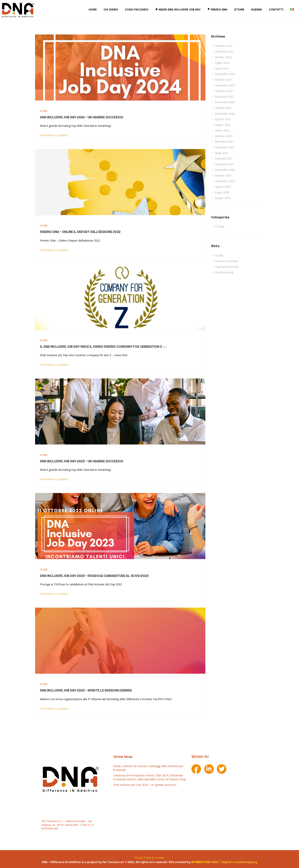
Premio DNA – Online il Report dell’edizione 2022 (80, 232)
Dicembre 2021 (224, 142)
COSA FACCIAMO (137, 10)
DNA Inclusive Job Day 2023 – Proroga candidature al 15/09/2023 (94, 576)
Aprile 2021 (222, 153)
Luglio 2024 (222, 63)
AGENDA (257, 10)
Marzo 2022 (222, 130)
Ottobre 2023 (223, 80)
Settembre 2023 (225, 85)
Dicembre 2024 (224, 51)
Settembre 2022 (225, 114)
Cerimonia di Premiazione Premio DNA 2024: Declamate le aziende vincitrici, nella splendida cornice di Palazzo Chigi (149, 777)
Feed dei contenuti (226, 261)
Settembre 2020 (225, 181)
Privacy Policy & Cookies (150, 858)
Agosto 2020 (223, 187)
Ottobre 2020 (223, 175)
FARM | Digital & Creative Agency (224, 862)
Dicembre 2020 (224, 164)
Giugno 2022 (223, 125)
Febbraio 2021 (224, 158)
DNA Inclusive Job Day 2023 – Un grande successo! (82, 461)
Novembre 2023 (225, 74)
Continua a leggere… (55, 135)
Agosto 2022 (223, 119)
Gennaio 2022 (223, 136)
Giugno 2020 (223, 198)
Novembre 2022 (225, 102)
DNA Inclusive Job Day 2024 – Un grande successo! (82, 117)
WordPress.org (224, 272)
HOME (93, 10)
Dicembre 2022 (224, 97)
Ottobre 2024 (223, 57)
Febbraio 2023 (224, 91)
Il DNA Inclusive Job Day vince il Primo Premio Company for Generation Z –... (103, 347)
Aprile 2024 (222, 68)
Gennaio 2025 (223, 46)
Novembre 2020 (225, 170)
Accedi (219, 255)
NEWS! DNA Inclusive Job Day (178, 10)
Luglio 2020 (222, 192)
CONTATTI (276, 10)
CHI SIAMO (111, 10)
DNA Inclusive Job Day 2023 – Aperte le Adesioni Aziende (86, 690)
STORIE (239, 10)
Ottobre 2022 (223, 108)
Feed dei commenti (227, 267)
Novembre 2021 (225, 147)
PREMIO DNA (217, 10)
